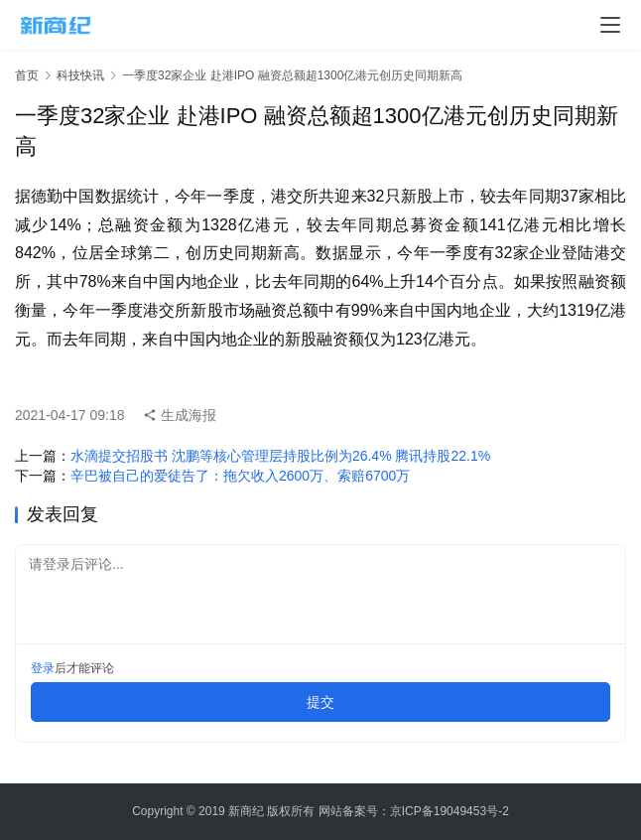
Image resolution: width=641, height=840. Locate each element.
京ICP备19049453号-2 (449, 811)
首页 (27, 75)
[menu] (610, 25)
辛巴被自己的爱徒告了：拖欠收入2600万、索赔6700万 (240, 476)
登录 (43, 668)
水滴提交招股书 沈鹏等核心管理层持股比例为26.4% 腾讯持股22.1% (280, 456)
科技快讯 (80, 75)
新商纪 (246, 811)
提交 (320, 702)
